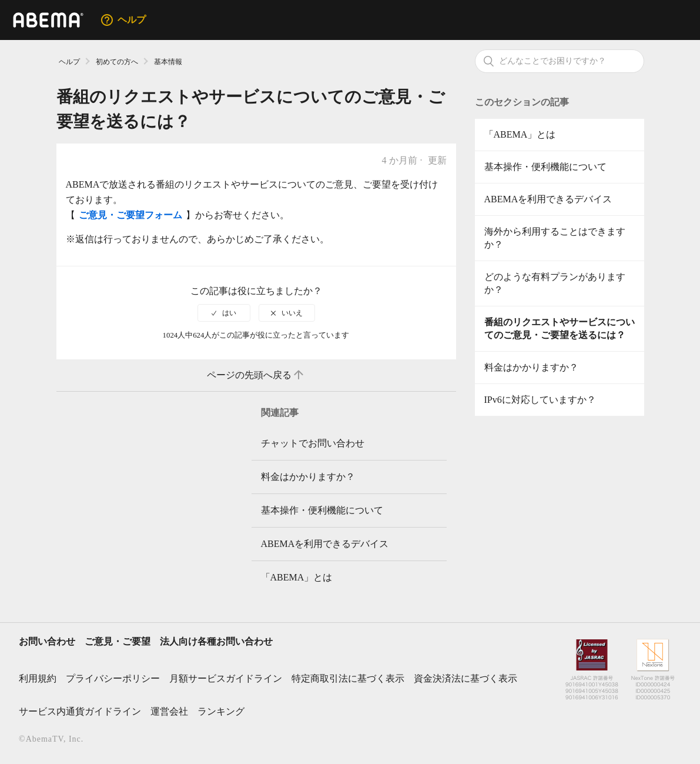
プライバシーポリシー (113, 678)
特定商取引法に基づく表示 (348, 678)
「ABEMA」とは (520, 134)
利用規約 (38, 678)
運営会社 (169, 711)
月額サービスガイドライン (226, 678)
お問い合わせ (47, 641)
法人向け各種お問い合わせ (216, 641)
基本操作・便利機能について (545, 167)
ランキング (221, 711)
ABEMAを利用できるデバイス (548, 199)
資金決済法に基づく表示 (465, 678)
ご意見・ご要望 (118, 641)
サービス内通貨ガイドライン (80, 711)
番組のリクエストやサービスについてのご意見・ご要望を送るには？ (560, 328)
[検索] (560, 61)
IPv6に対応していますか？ (540, 400)
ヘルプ (69, 62)
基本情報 (168, 62)
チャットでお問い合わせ (313, 443)
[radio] (224, 313)
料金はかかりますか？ (531, 367)
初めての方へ (117, 62)
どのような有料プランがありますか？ (555, 283)
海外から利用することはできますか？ (555, 238)
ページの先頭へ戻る (256, 375)
